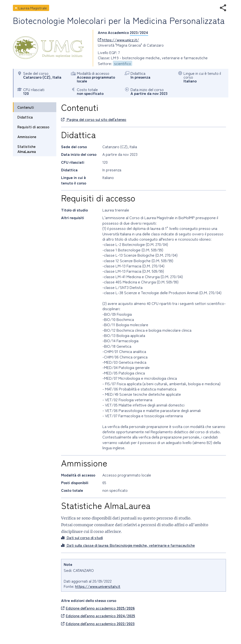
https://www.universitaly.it (98, 586)
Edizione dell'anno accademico (98, 608)
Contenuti (26, 107)
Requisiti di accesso (33, 127)
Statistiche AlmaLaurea (27, 149)
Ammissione (27, 137)
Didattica (25, 117)
